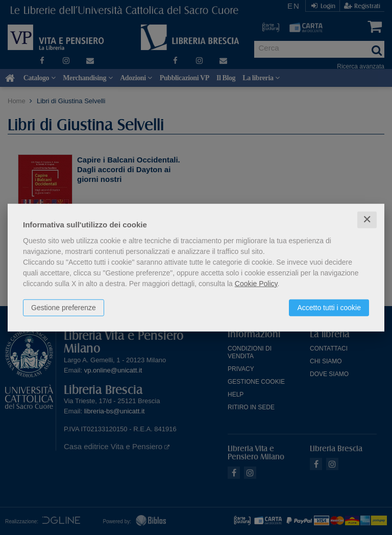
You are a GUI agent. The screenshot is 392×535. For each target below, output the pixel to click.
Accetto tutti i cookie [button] (329, 308)
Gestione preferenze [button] (64, 308)
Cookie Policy (256, 284)
